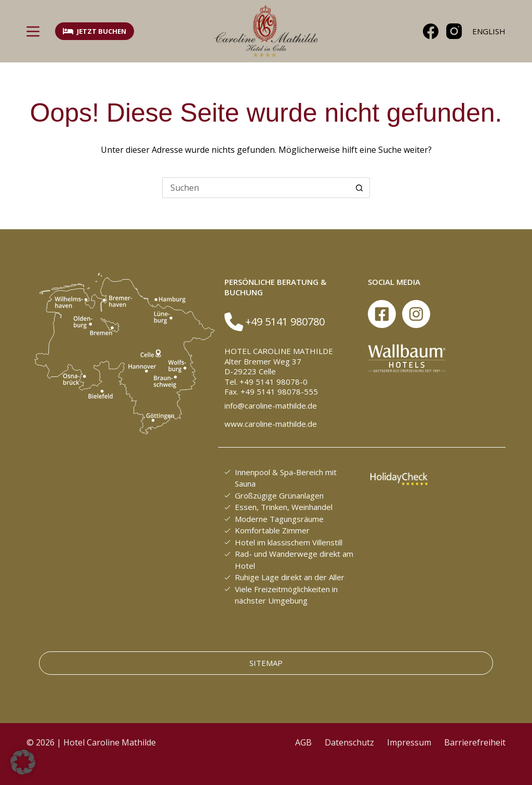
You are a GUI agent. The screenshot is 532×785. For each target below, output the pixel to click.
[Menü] (33, 31)
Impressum (409, 742)
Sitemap (266, 663)
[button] (23, 762)
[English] (489, 31)
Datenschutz (349, 742)
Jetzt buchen (95, 31)
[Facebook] (431, 31)
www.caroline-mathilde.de (271, 424)
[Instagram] (454, 31)
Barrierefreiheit (475, 742)
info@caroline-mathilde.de (271, 405)
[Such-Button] (360, 188)
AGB (303, 742)
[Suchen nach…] (256, 188)
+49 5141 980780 (285, 322)
